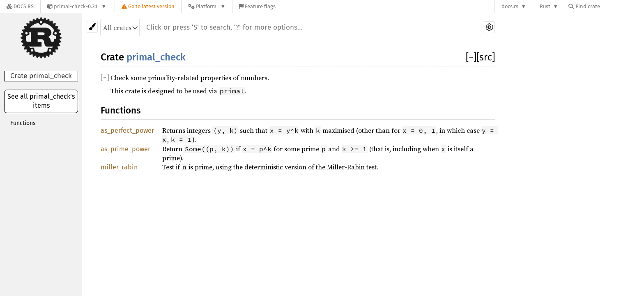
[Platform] (207, 6)
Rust (545, 6)
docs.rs (510, 6)
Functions (23, 123)
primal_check (156, 57)
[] (471, 57)
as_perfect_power (127, 131)
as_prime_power (125, 149)
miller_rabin (119, 167)
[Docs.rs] (20, 6)
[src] (486, 57)
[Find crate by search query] (609, 6)
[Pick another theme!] (92, 27)
